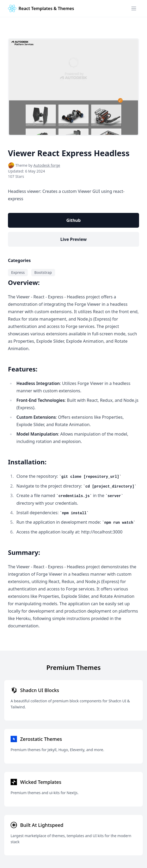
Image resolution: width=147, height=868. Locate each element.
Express (18, 272)
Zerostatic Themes (41, 739)
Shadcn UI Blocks (40, 690)
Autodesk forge (47, 165)
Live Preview (73, 239)
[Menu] (134, 8)
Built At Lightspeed (42, 825)
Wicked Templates (41, 782)
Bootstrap (43, 272)
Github (73, 220)
